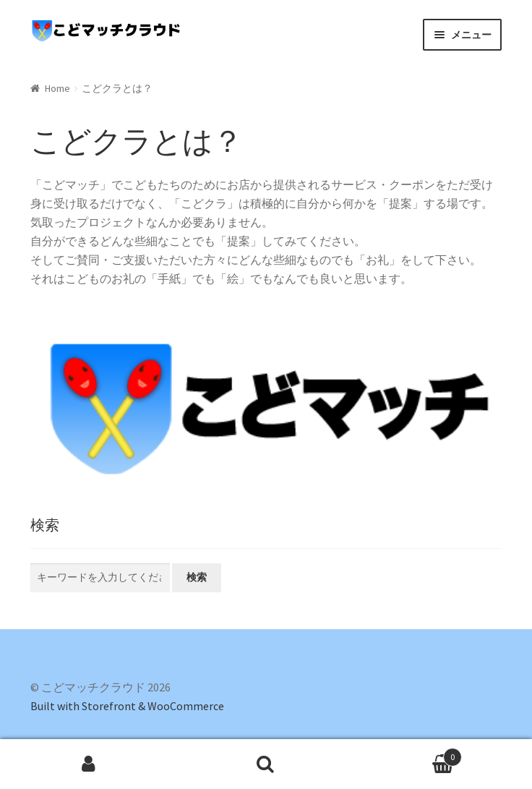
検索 (197, 577)
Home (57, 88)
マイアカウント (89, 764)
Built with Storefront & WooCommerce (127, 706)
